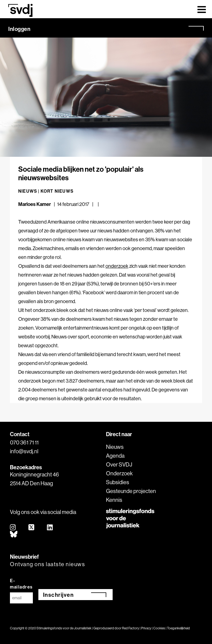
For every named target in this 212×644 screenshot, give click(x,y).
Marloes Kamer (35, 204)
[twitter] (32, 528)
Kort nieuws (57, 191)
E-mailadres (21, 584)
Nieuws (115, 447)
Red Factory (131, 628)
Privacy (146, 628)
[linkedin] (50, 528)
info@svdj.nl (24, 451)
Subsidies (118, 482)
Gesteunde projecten (131, 491)
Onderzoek (119, 473)
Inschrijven (59, 595)
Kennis (114, 500)
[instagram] (13, 528)
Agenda (115, 456)
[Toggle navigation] (202, 9)
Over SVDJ (119, 464)
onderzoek (117, 266)
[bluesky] (14, 535)
